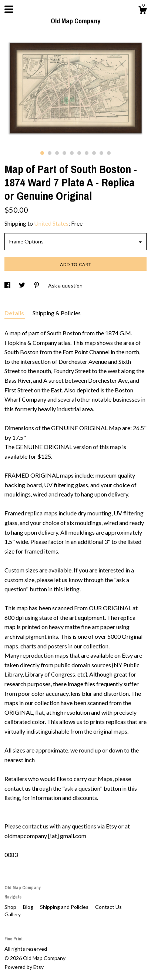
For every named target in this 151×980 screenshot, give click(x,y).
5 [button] (72, 153)
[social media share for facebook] (8, 285)
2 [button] (50, 153)
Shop (11, 907)
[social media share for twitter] (23, 285)
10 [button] (109, 153)
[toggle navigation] (9, 9)
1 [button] (42, 153)
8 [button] (94, 153)
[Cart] (142, 11)
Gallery (13, 914)
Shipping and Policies (65, 907)
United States (51, 223)
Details (15, 313)
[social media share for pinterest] (37, 285)
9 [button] (101, 153)
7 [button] (87, 153)
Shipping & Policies (57, 313)
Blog (29, 907)
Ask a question (65, 285)
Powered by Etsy (24, 967)
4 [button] (64, 153)
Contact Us (108, 907)
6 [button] (79, 153)
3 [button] (57, 153)
